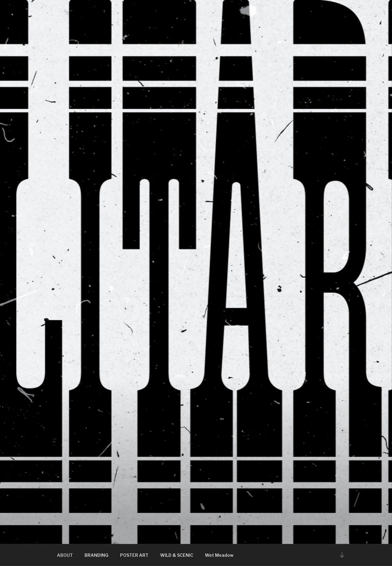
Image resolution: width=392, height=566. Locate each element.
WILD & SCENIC (177, 555)
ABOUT (65, 555)
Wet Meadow (219, 555)
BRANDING (96, 555)
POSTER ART (134, 555)
